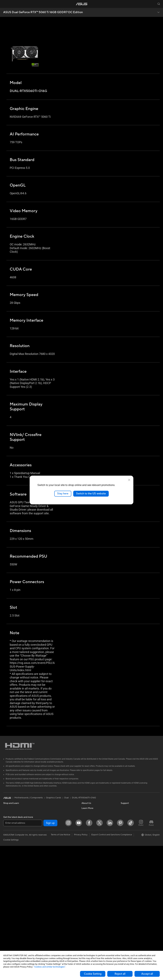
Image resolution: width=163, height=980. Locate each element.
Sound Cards (48, 828)
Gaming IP (47, 945)
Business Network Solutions (55, 857)
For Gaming (9, 852)
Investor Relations (90, 823)
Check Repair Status (91, 852)
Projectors (8, 872)
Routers (46, 837)
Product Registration (92, 862)
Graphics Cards (11, 926)
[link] (82, 4)
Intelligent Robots (50, 862)
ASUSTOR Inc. (88, 832)
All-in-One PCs (10, 877)
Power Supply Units (13, 940)
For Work (8, 838)
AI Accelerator (49, 823)
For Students (9, 847)
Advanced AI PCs (129, 828)
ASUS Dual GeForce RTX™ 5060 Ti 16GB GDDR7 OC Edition (43, 12)
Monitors (8, 867)
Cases (6, 930)
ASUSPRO (126, 837)
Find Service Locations (92, 857)
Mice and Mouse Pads (52, 896)
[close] (129, 480)
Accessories (9, 823)
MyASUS (86, 886)
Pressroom (87, 828)
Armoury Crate (128, 857)
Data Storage (48, 813)
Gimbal (45, 940)
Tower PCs (8, 882)
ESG (123, 808)
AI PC (123, 823)
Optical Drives (49, 808)
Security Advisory (90, 876)
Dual (67, 798)
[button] (4, 4)
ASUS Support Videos (92, 881)
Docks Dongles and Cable (54, 925)
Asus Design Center (130, 833)
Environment (127, 813)
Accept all (147, 974)
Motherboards (10, 921)
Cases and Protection (52, 915)
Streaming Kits (49, 906)
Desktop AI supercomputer (55, 871)
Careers (85, 813)
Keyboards (47, 891)
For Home (8, 833)
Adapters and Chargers (53, 920)
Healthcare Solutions (13, 818)
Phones (7, 813)
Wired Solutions (49, 852)
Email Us (86, 867)
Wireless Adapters (51, 847)
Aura (123, 862)
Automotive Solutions (131, 842)
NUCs (6, 891)
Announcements (89, 818)
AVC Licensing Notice (131, 847)
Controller (47, 935)
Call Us (85, 871)
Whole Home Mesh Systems (55, 842)
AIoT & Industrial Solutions (54, 867)
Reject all (120, 974)
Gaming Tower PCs (12, 886)
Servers (45, 876)
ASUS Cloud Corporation (94, 837)
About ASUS (88, 808)
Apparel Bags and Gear (53, 911)
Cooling (7, 935)
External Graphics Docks (54, 818)
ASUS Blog (126, 852)
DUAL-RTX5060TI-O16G (84, 798)
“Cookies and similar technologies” (49, 967)
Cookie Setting (93, 974)
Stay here (63, 494)
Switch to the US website (91, 494)
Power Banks (48, 930)
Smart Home (48, 881)
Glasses (7, 911)
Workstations (10, 901)
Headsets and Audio (51, 901)
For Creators (9, 842)
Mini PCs (7, 896)
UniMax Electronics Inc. (93, 842)
